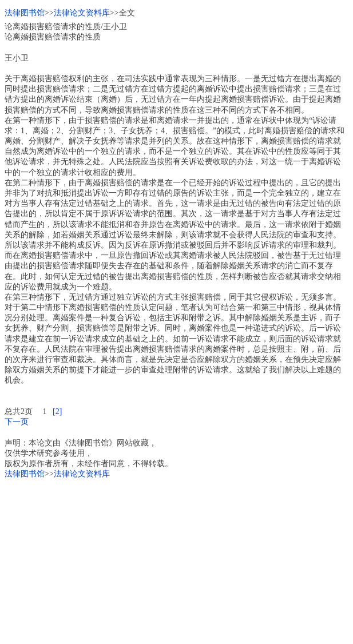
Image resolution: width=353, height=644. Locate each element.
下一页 (17, 422)
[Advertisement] (176, 559)
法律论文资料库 (82, 13)
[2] (57, 412)
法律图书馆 (25, 13)
